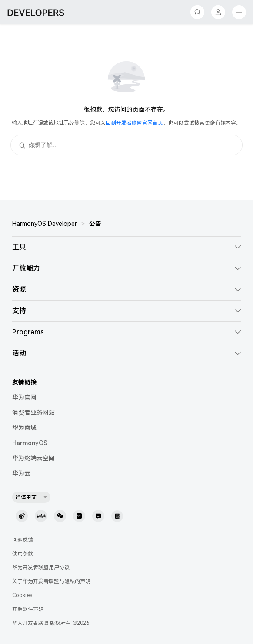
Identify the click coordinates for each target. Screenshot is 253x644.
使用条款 (23, 554)
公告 (95, 224)
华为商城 (24, 428)
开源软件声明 (28, 609)
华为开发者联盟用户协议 (41, 568)
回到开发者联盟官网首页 (134, 123)
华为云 (21, 473)
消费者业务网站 (33, 413)
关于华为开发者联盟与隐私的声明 (51, 581)
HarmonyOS (30, 443)
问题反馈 (23, 540)
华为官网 (24, 397)
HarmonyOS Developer (45, 224)
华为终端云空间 (33, 458)
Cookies (22, 595)
